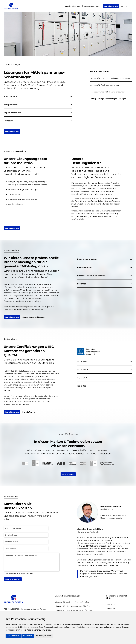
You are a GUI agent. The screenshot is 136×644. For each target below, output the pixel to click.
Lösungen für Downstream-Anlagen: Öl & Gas (73, 610)
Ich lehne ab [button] (28, 636)
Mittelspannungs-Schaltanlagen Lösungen (108, 99)
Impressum (111, 608)
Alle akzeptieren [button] (13, 636)
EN (126, 6)
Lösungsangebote (92, 6)
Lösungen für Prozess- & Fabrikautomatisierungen (110, 78)
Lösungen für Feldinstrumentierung (104, 85)
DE (122, 6)
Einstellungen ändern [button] (44, 636)
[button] (38, 97)
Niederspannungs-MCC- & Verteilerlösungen (107, 92)
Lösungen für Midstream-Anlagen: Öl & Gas (72, 606)
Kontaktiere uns (111, 6)
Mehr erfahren (68, 474)
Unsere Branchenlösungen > (34, 317)
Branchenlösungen (73, 6)
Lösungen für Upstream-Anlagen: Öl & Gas (72, 602)
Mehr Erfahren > (29, 412)
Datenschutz (111, 604)
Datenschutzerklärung (26, 573)
